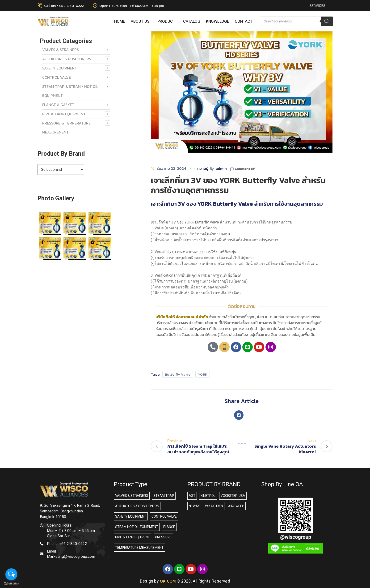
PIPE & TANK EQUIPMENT (64, 114)
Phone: (67, 544)
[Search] (327, 21)
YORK (203, 374)
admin (221, 168)
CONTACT (244, 21)
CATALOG (192, 21)
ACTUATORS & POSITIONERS (67, 59)
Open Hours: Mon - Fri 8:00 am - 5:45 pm (132, 6)
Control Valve (57, 77)
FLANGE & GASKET (58, 105)
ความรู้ (203, 168)
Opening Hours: (60, 525)
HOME (120, 21)
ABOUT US (141, 21)
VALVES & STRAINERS (61, 50)
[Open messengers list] (11, 574)
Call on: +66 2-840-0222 (64, 6)
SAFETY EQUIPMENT (60, 68)
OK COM (168, 581)
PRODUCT (167, 21)
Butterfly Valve (178, 374)
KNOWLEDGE (218, 21)
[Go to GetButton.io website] (11, 583)
